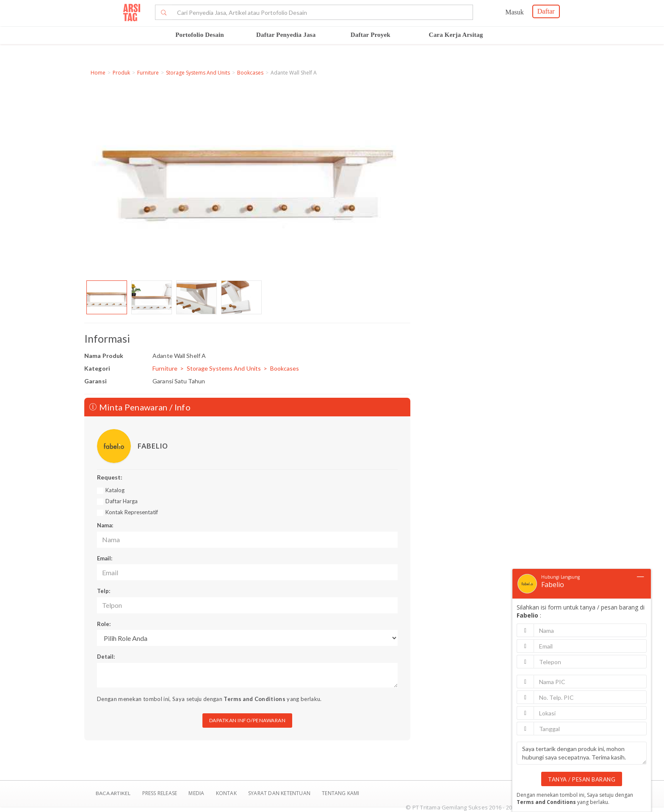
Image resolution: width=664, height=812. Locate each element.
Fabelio (553, 585)
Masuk (515, 12)
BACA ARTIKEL (113, 793)
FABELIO (152, 446)
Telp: (104, 591)
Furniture (148, 73)
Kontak (227, 793)
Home (98, 73)
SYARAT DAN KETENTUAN (280, 793)
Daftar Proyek (371, 35)
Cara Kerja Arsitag (456, 35)
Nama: (105, 525)
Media (197, 793)
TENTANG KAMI (340, 793)
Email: (105, 558)
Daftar (546, 11)
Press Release (159, 793)
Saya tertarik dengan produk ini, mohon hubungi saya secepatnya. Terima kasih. (582, 753)
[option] (107, 297)
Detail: (106, 657)
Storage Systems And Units (198, 73)
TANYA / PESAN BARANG (582, 779)
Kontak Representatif (132, 512)
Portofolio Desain (200, 35)
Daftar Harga (122, 501)
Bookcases (250, 73)
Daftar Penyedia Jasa (286, 35)
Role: (104, 624)
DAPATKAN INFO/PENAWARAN (248, 720)
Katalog (115, 490)
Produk (121, 73)
